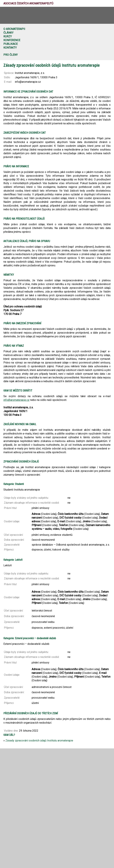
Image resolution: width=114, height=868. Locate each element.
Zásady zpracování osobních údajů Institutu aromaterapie (39, 741)
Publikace (11, 44)
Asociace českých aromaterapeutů (28, 3)
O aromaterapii (14, 29)
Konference (12, 40)
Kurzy (8, 36)
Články (8, 33)
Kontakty (10, 48)
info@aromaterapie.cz (16, 400)
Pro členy (11, 55)
